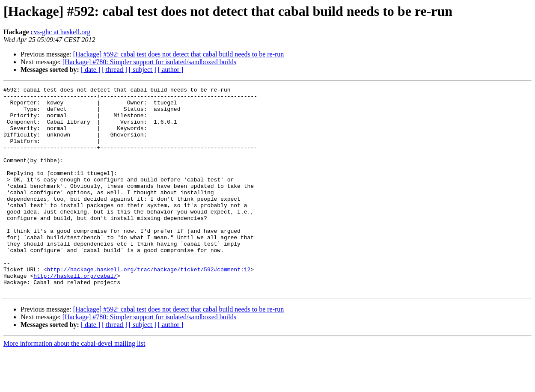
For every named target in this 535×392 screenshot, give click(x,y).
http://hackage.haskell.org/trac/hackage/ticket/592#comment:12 (149, 306)
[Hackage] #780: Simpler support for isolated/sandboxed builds (149, 62)
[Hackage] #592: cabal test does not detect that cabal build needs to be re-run (179, 54)
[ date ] (91, 70)
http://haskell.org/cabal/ (75, 314)
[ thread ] (114, 70)
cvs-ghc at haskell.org (61, 32)
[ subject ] (143, 70)
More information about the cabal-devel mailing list (74, 385)
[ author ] (171, 70)
